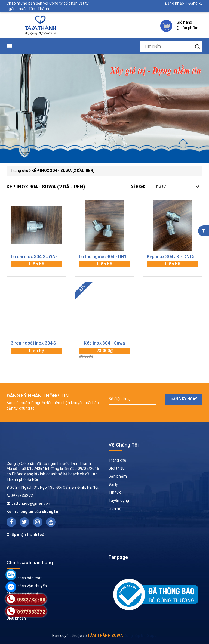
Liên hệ (115, 509)
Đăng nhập (174, 3)
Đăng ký (195, 3)
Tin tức (115, 492)
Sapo (152, 636)
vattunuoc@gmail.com (32, 503)
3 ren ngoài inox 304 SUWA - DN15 (46, 343)
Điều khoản (16, 618)
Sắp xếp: (139, 186)
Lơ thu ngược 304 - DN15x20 (108, 257)
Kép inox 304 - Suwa (104, 343)
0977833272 (22, 496)
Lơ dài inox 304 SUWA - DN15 (40, 257)
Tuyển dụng (119, 500)
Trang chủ (117, 460)
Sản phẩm (118, 476)
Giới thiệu (117, 468)
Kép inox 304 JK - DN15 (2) (174, 257)
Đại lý (113, 484)
